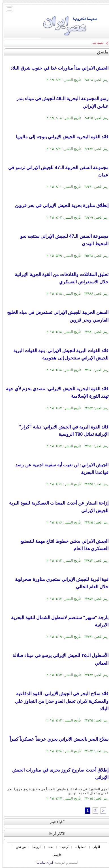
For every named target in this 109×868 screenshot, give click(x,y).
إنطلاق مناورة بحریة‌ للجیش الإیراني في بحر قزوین (59, 205)
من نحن (18, 847)
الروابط (34, 847)
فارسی (54, 855)
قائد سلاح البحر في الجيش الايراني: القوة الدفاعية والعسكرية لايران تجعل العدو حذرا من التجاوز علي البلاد (59, 701)
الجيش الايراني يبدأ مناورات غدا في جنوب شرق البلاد (57, 68)
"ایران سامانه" (42, 863)
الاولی (94, 847)
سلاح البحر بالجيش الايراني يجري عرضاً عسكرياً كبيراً (56, 739)
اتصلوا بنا (78, 847)
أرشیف (62, 847)
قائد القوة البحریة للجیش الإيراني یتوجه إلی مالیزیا (60, 137)
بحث (48, 847)
